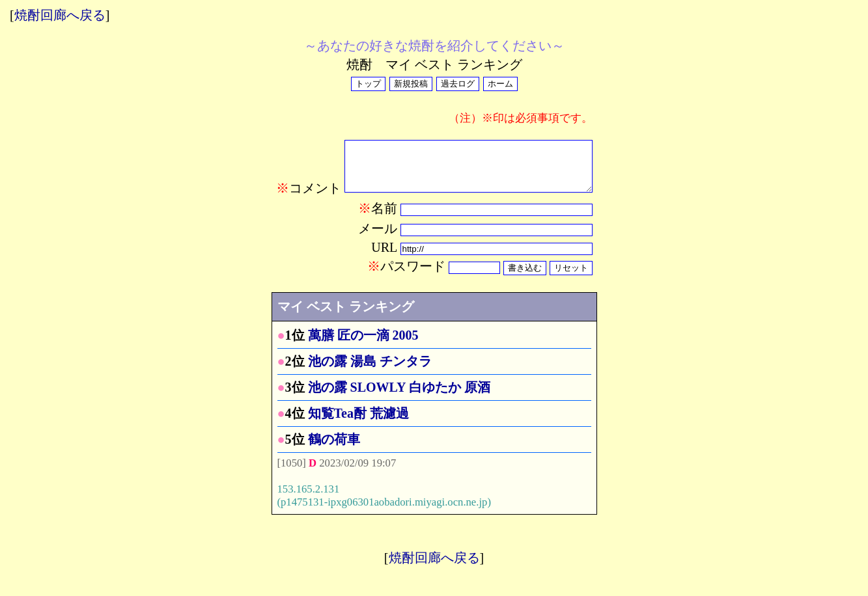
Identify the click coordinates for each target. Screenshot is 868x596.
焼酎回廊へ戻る (60, 15)
